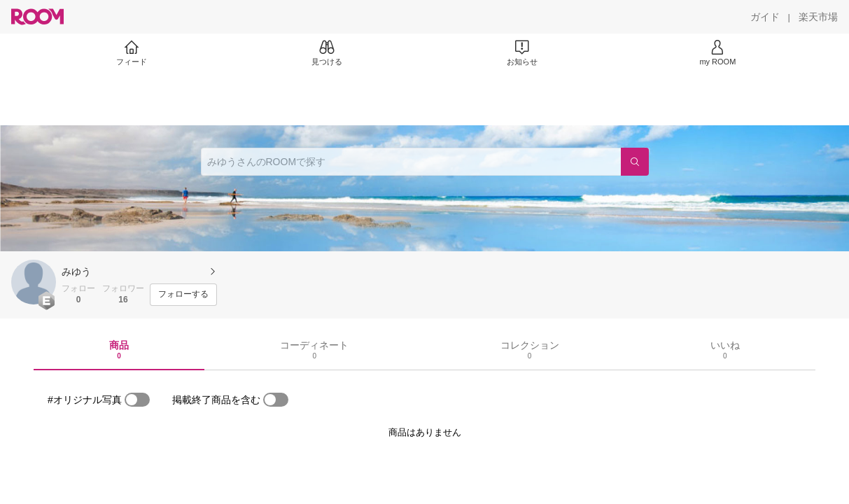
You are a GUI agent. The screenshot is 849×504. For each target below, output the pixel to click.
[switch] (137, 400)
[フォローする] (183, 295)
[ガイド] (765, 17)
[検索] (635, 162)
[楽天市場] (818, 17)
